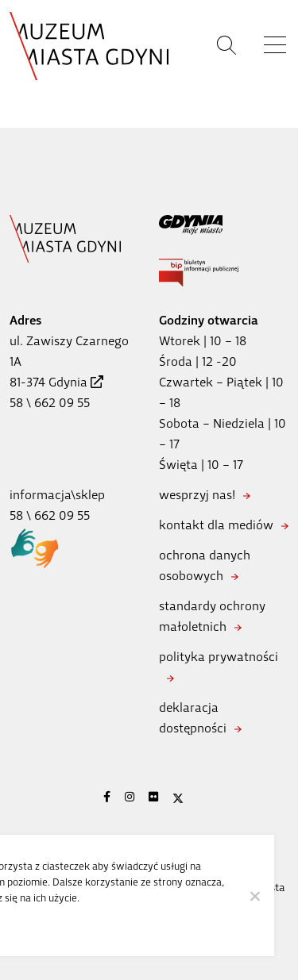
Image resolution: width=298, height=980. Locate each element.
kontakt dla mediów (216, 525)
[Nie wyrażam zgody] (254, 896)
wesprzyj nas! (197, 495)
